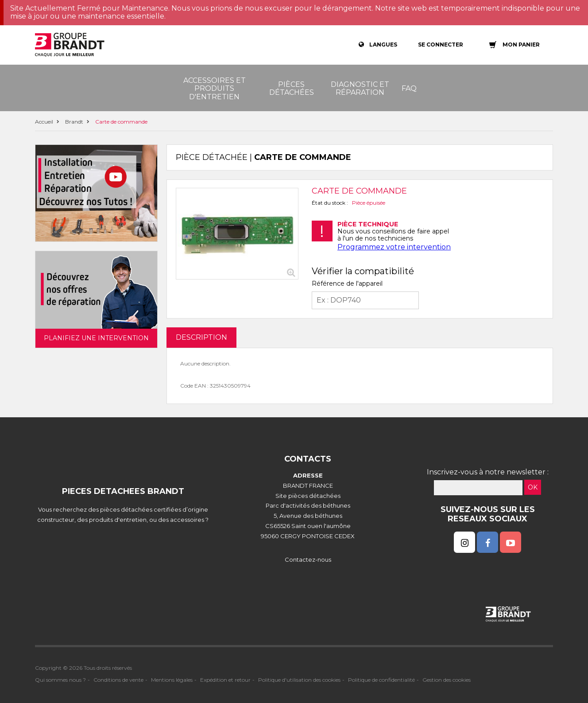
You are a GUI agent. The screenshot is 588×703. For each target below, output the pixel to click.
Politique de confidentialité (381, 680)
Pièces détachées (292, 88)
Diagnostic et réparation (360, 88)
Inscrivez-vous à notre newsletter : (488, 472)
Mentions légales (172, 680)
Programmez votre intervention (394, 247)
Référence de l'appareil (347, 284)
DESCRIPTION (201, 337)
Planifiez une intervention (96, 338)
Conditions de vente (118, 680)
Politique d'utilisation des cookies (299, 680)
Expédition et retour (225, 680)
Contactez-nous (308, 559)
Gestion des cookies (447, 680)
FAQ (409, 88)
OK (533, 487)
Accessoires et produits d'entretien (215, 89)
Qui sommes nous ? (60, 680)
